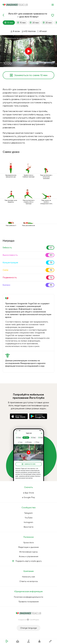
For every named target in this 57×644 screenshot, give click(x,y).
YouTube (29, 518)
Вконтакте (29, 527)
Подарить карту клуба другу (29, 561)
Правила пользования (29, 602)
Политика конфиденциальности (28, 597)
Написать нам (28, 577)
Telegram (28, 513)
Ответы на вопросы (29, 581)
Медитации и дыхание (28, 547)
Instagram (28, 522)
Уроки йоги (28, 543)
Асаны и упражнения (29, 556)
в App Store (29, 493)
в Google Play (28, 497)
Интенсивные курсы (28, 552)
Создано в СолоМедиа (29, 620)
